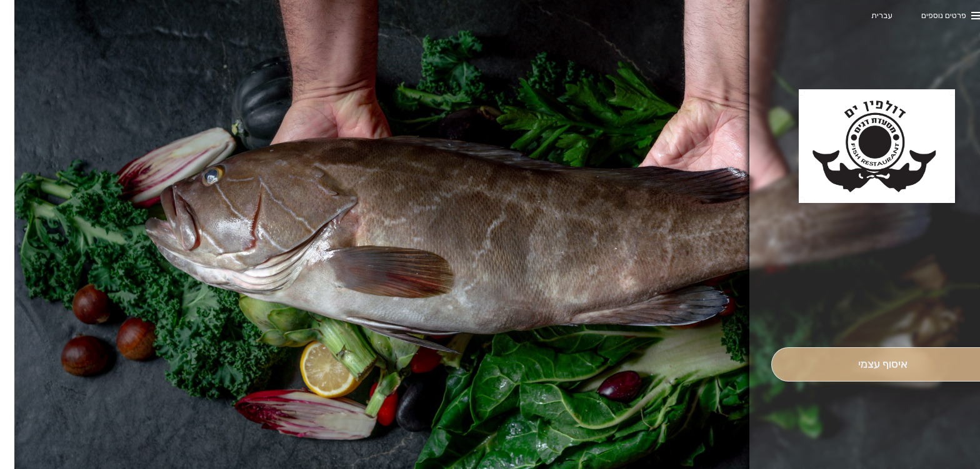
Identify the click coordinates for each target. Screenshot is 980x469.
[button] (868, 312)
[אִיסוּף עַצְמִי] (868, 364)
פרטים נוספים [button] (929, 15)
